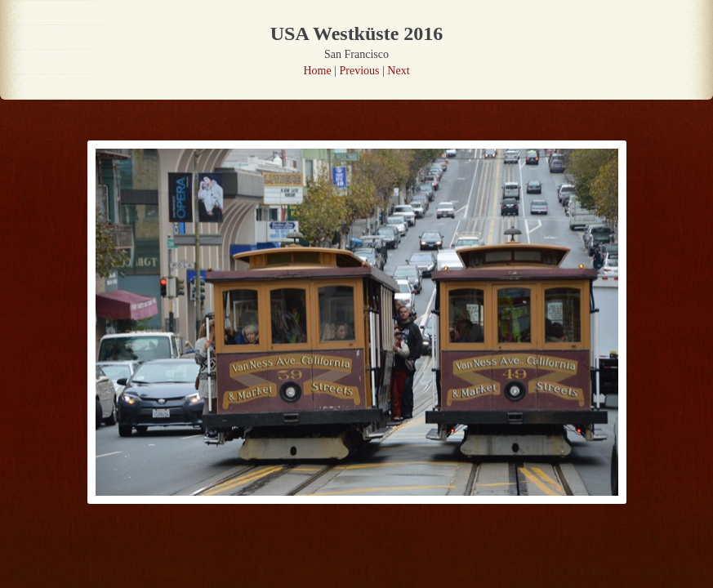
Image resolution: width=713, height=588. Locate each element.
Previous (360, 71)
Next (398, 71)
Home (317, 71)
